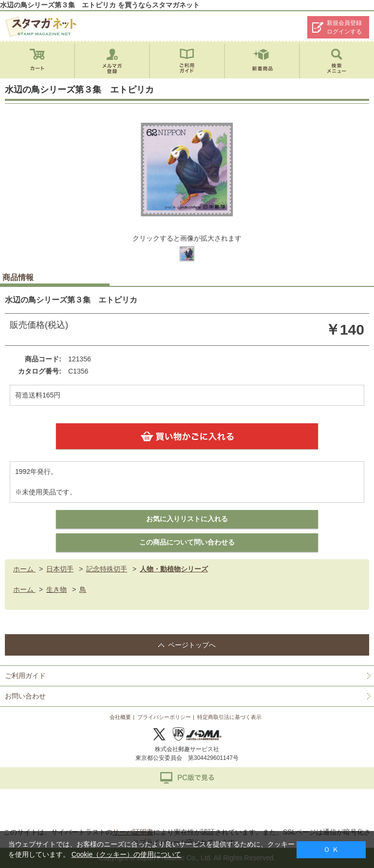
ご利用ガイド (25, 676)
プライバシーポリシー (164, 717)
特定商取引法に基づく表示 (229, 717)
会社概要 (120, 717)
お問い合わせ (25, 696)
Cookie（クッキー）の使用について (127, 854)
